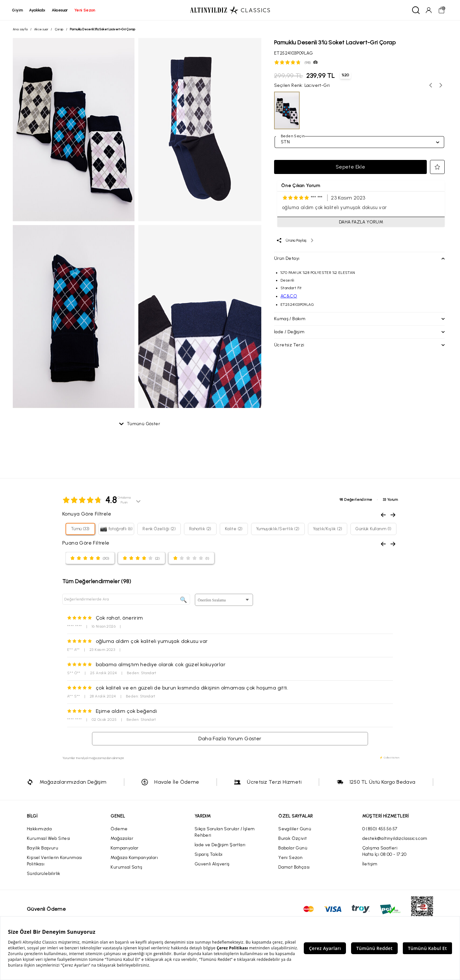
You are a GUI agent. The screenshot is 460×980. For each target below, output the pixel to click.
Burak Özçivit (292, 839)
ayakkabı (38, 10)
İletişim (370, 864)
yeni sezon (85, 10)
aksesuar (60, 10)
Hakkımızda (39, 829)
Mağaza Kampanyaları (134, 858)
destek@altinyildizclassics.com (395, 839)
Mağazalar (122, 839)
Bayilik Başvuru (42, 848)
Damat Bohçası (294, 867)
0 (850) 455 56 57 (380, 829)
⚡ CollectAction (389, 758)
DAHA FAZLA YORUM (361, 222)
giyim (18, 10)
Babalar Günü (293, 848)
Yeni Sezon (290, 858)
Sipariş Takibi (209, 855)
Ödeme (119, 829)
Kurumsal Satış (126, 867)
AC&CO (289, 296)
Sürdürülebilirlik (44, 874)
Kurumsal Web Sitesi (49, 839)
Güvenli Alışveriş (212, 864)
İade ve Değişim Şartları (220, 845)
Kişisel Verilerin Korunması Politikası (54, 861)
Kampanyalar (124, 848)
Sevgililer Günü (295, 829)
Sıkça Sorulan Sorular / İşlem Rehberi (225, 832)
